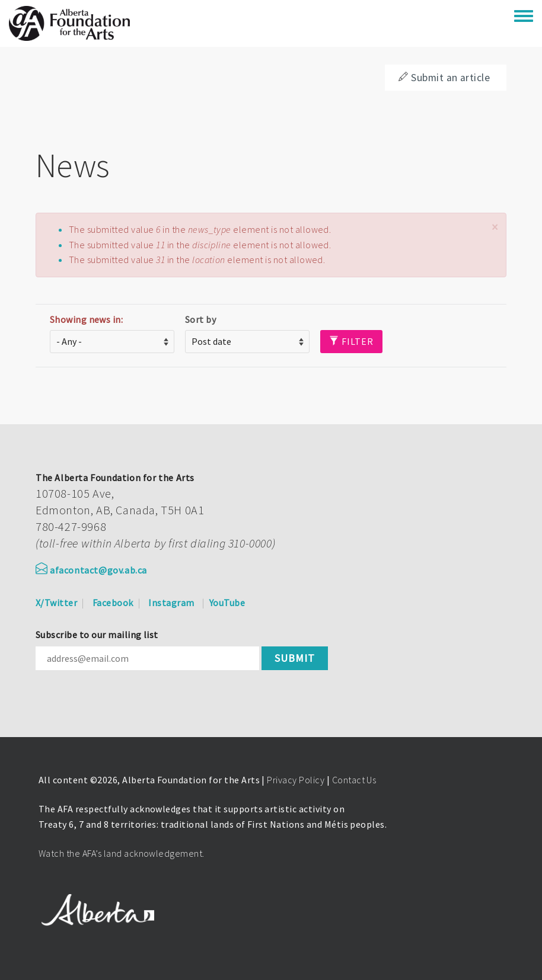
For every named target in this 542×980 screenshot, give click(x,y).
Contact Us (354, 780)
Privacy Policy (296, 780)
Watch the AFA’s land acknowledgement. (122, 853)
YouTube (227, 603)
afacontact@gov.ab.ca (91, 570)
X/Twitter (56, 603)
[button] (495, 227)
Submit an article (444, 78)
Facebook (113, 603)
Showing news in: (87, 319)
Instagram (171, 603)
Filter (351, 341)
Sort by (200, 319)
